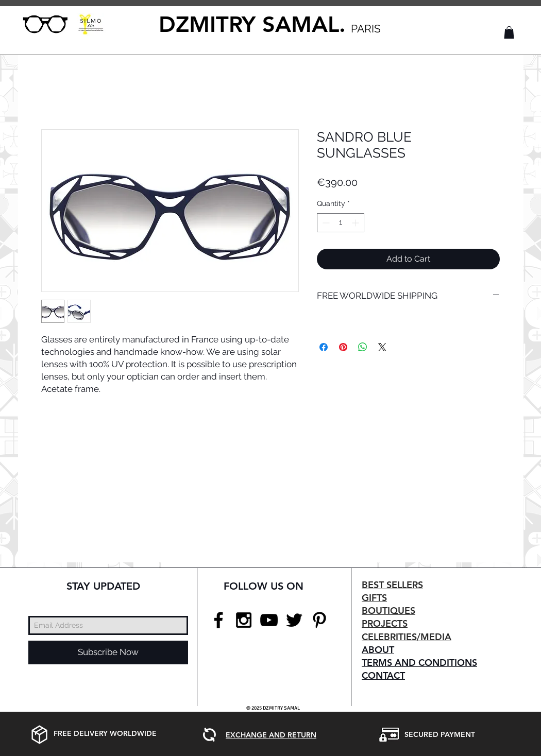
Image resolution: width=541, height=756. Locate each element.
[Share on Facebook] (324, 347)
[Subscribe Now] (108, 652)
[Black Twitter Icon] (294, 620)
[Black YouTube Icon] (269, 620)
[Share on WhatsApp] (363, 347)
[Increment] (356, 223)
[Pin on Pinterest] (343, 347)
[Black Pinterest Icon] (319, 620)
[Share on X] (382, 347)
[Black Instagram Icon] (244, 620)
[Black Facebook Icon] (218, 620)
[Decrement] (325, 223)
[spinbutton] (341, 223)
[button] (509, 32)
